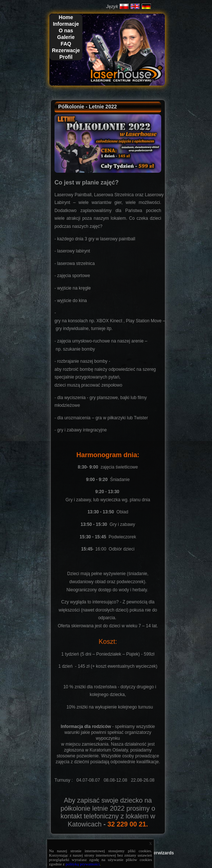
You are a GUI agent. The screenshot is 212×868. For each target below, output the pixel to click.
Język (112, 7)
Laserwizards (160, 853)
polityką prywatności (83, 864)
